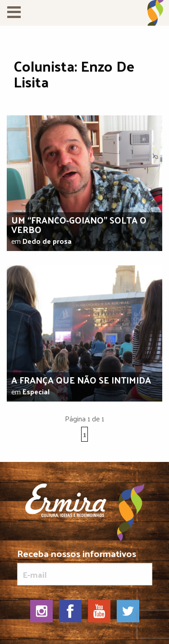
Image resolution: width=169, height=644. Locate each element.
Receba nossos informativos (85, 567)
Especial (36, 391)
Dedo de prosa (47, 241)
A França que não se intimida (81, 380)
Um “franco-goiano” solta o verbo (79, 225)
